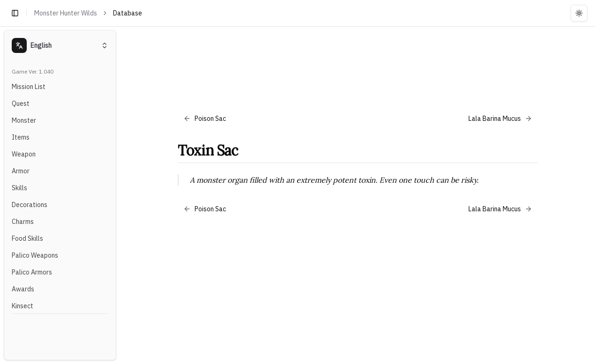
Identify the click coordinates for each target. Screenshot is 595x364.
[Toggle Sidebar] (120, 195)
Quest (21, 104)
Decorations (30, 205)
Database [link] (128, 13)
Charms (23, 222)
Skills (19, 188)
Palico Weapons (35, 255)
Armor (21, 171)
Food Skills (27, 238)
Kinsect (23, 306)
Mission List (29, 87)
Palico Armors (32, 272)
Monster (24, 120)
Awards (23, 289)
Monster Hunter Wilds (66, 13)
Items (21, 137)
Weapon (24, 154)
